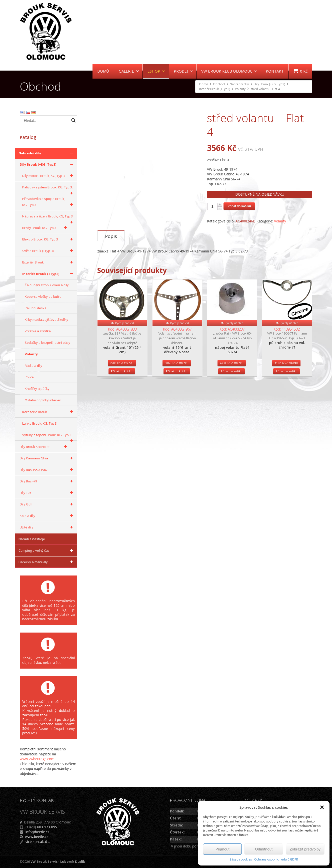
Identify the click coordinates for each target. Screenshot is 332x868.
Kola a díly (47, 516)
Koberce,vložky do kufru (43, 297)
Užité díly (47, 527)
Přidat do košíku (239, 206)
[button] (322, 807)
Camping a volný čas (47, 550)
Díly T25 (47, 493)
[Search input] (46, 120)
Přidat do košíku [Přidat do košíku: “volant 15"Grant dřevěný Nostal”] (177, 390)
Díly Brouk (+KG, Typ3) (47, 164)
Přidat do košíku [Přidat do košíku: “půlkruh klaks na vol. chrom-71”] (286, 390)
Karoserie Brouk (48, 412)
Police (29, 377)
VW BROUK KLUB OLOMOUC (229, 71)
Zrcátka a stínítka (38, 331)
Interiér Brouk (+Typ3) (48, 274)
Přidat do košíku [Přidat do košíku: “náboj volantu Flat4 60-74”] (231, 390)
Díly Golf (47, 504)
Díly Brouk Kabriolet (44, 447)
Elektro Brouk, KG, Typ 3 (48, 239)
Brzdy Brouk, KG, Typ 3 (45, 228)
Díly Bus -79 (47, 481)
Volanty (280, 221)
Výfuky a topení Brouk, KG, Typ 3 (48, 437)
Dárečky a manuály (47, 562)
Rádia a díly (33, 366)
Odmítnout (264, 849)
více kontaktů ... (38, 842)
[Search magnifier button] (73, 120)
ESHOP (156, 71)
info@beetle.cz (37, 832)
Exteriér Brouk (48, 262)
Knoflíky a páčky (37, 389)
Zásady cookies (241, 859)
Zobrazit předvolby (305, 849)
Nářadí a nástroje (32, 539)
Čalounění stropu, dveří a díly (47, 285)
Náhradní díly (47, 153)
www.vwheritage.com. (37, 759)
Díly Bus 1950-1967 (47, 470)
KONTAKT (275, 71)
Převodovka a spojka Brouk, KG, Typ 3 (48, 202)
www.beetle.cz (37, 837)
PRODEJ (183, 71)
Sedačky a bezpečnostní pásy (47, 343)
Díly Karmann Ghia (47, 458)
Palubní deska (36, 308)
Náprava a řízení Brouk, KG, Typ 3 (48, 218)
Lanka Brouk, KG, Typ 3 (39, 423)
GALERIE (129, 71)
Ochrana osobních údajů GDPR (276, 859)
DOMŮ (103, 71)
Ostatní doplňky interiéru (44, 400)
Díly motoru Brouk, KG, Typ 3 (48, 176)
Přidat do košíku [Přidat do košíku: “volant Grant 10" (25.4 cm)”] (122, 390)
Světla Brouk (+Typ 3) (48, 251)
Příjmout (222, 849)
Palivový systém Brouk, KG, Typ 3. (48, 189)
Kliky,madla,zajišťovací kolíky (46, 320)
